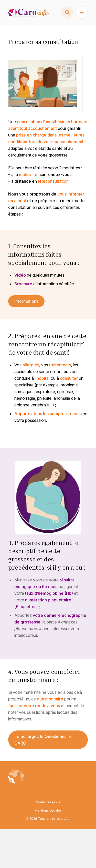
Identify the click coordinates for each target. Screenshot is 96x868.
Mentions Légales (48, 810)
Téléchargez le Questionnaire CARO (43, 740)
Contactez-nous (48, 802)
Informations (26, 301)
